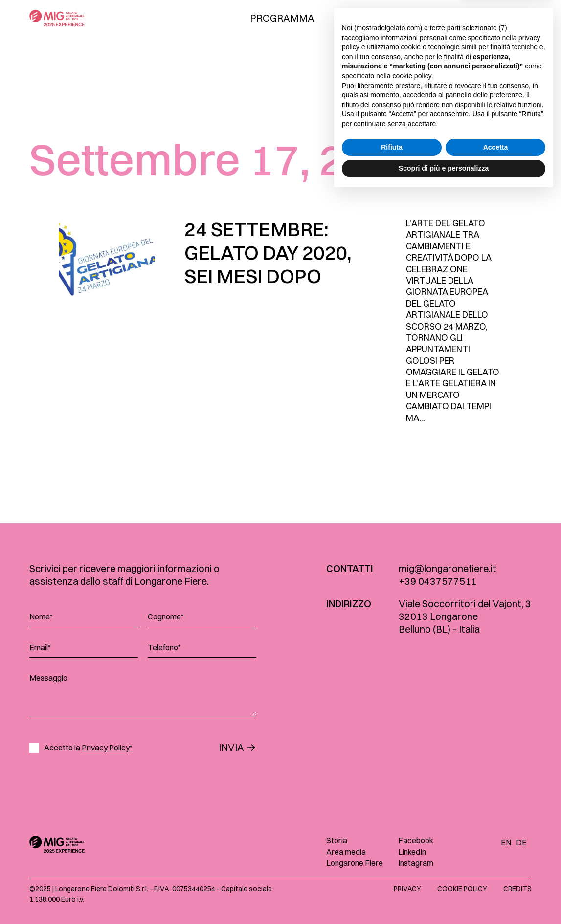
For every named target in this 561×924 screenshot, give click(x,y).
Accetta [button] (496, 876)
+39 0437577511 (438, 581)
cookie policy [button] (412, 805)
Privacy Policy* (107, 748)
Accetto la (88, 748)
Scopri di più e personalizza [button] (444, 897)
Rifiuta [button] (392, 876)
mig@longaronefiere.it (448, 568)
